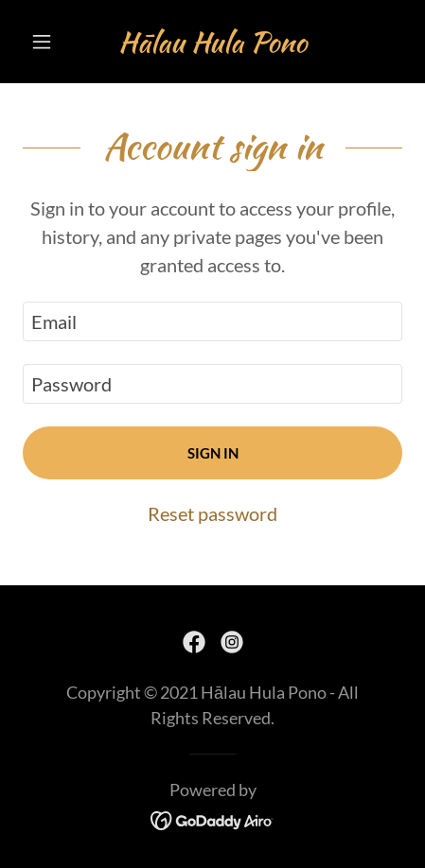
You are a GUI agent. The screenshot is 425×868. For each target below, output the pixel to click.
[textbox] (212, 321)
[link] (212, 42)
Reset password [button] (212, 513)
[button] (51, 42)
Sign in (213, 453)
